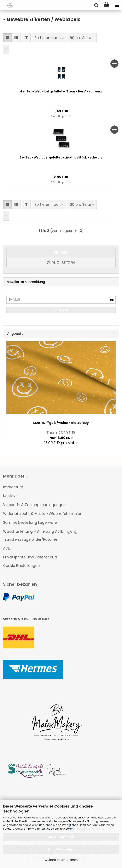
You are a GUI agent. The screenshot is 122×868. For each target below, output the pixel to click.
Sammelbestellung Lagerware (30, 523)
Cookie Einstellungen (21, 566)
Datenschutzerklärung (88, 829)
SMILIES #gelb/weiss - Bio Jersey (61, 423)
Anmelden (61, 310)
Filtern (61, 253)
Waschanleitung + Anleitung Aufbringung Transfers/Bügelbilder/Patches (40, 535)
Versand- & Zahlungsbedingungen (34, 505)
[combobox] (49, 38)
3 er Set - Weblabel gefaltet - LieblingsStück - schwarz (61, 157)
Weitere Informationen (61, 860)
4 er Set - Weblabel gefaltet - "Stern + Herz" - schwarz (61, 91)
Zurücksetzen (61, 263)
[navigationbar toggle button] (117, 5)
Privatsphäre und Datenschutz (30, 557)
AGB (7, 548)
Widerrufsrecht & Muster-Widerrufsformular (42, 514)
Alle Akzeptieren (61, 837)
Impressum (13, 487)
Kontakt (10, 496)
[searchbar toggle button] (96, 5)
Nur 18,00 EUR (61, 435)
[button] (8, 38)
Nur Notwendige (61, 849)
